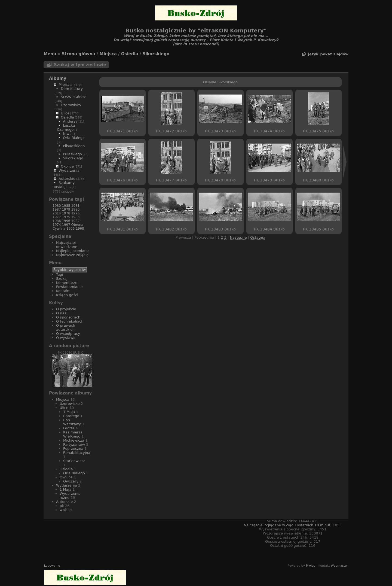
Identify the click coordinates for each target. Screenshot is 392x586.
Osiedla (130, 54)
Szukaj (62, 279)
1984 (57, 221)
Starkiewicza (74, 461)
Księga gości (67, 295)
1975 (66, 217)
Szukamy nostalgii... (64, 185)
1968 (80, 229)
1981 (76, 206)
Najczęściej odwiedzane (67, 245)
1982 (76, 221)
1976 (76, 213)
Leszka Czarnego (66, 127)
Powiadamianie (69, 287)
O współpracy (68, 334)
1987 (57, 209)
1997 (66, 225)
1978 (66, 213)
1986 (76, 209)
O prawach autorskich (66, 327)
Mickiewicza (74, 440)
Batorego (71, 416)
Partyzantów (74, 444)
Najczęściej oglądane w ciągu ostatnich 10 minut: (288, 525)
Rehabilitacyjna (77, 453)
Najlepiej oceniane (72, 251)
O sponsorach (68, 317)
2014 (57, 213)
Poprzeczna (73, 449)
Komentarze (67, 283)
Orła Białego (74, 138)
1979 (66, 209)
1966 (71, 229)
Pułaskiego (72, 154)
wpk (63, 510)
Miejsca (108, 54)
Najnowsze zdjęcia (72, 255)
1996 (66, 221)
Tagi (60, 274)
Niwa (67, 134)
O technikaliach (70, 321)
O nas (61, 313)
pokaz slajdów (334, 54)
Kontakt (63, 291)
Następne (238, 237)
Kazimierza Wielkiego (73, 434)
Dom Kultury (72, 89)
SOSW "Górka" (73, 97)
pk (62, 506)
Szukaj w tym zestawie (80, 65)
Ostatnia (258, 237)
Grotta (69, 428)
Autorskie (67, 179)
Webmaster (339, 566)
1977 (57, 217)
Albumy (58, 78)
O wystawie (66, 338)
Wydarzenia (69, 170)
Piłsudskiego (74, 146)
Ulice (65, 113)
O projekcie (66, 309)
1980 (57, 206)
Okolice (67, 166)
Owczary (71, 481)
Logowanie (52, 566)
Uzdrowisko (71, 105)
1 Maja (69, 412)
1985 (66, 206)
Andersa (70, 121)
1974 (57, 225)
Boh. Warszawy (72, 422)
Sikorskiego (156, 54)
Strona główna (79, 54)
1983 (76, 217)
